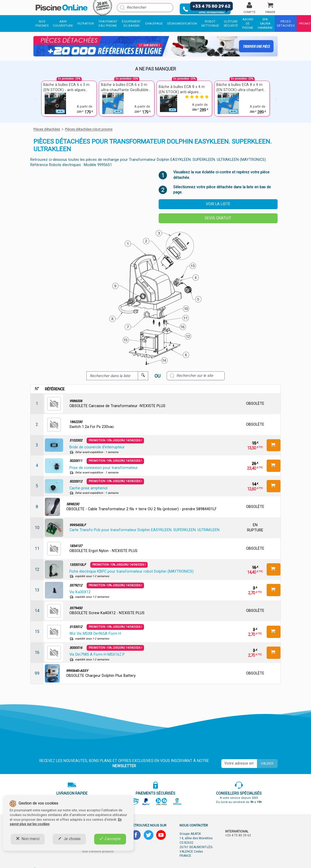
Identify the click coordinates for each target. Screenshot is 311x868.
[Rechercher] (145, 8)
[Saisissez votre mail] (239, 764)
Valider (267, 764)
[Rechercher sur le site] (196, 376)
